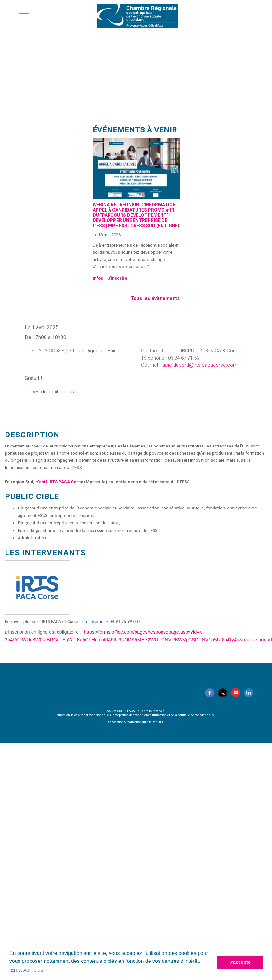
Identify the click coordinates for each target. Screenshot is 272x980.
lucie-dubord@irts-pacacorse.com (199, 365)
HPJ (160, 722)
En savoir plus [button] (27, 970)
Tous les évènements (155, 298)
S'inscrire (117, 278)
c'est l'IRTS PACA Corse (59, 482)
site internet (93, 621)
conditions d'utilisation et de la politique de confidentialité (175, 715)
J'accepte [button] (240, 962)
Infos (98, 278)
